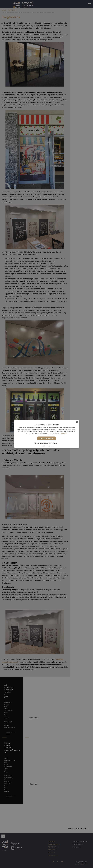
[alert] (46, 434)
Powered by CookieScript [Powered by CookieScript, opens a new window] (47, 446)
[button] (47, 443)
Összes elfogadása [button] (46, 438)
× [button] (77, 422)
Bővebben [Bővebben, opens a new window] (64, 433)
